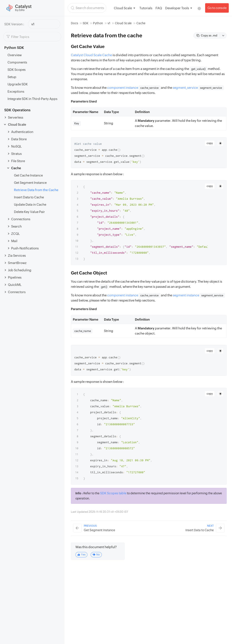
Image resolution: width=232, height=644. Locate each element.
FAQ (159, 8)
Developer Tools (177, 8)
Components (17, 62)
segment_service (185, 88)
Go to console (217, 8)
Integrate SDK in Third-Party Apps (32, 99)
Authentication (22, 132)
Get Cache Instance (28, 175)
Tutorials (146, 8)
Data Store (19, 139)
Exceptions (16, 91)
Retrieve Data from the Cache (36, 190)
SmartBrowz (17, 263)
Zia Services (17, 256)
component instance (123, 88)
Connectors (17, 292)
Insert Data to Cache (29, 197)
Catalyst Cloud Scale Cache (91, 55)
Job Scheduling (20, 270)
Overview (15, 55)
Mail (14, 241)
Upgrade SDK (18, 84)
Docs (74, 23)
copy (210, 143)
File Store (18, 161)
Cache (16, 168)
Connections (21, 219)
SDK (86, 23)
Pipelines (15, 277)
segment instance (186, 295)
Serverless (16, 117)
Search (16, 226)
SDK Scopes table (113, 493)
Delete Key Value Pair (29, 212)
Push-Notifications (25, 248)
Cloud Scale (17, 124)
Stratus (16, 154)
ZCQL (15, 234)
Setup (12, 77)
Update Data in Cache (30, 204)
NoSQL (16, 146)
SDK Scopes (17, 70)
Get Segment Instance (30, 183)
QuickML (15, 285)
